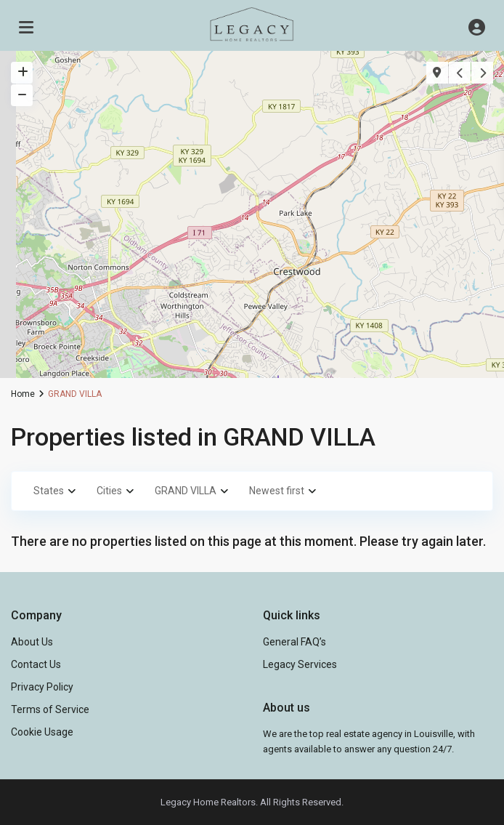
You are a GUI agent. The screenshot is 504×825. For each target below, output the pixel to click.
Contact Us (36, 664)
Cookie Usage (42, 732)
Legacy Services (300, 664)
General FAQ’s (294, 642)
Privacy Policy (42, 687)
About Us (32, 642)
